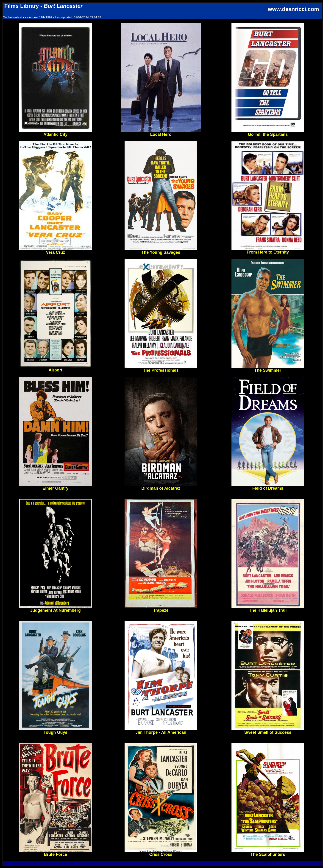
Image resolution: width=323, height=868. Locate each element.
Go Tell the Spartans (268, 133)
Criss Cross (161, 853)
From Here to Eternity (268, 250)
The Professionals (161, 368)
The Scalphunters (268, 853)
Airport (56, 368)
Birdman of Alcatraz (161, 486)
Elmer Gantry (56, 486)
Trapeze (161, 608)
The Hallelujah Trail (268, 608)
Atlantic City (56, 133)
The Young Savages (161, 251)
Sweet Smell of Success (268, 731)
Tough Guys (56, 731)
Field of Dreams (268, 486)
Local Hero (161, 133)
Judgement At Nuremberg (56, 608)
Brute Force (56, 853)
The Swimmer (268, 368)
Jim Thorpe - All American (161, 731)
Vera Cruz (56, 251)
